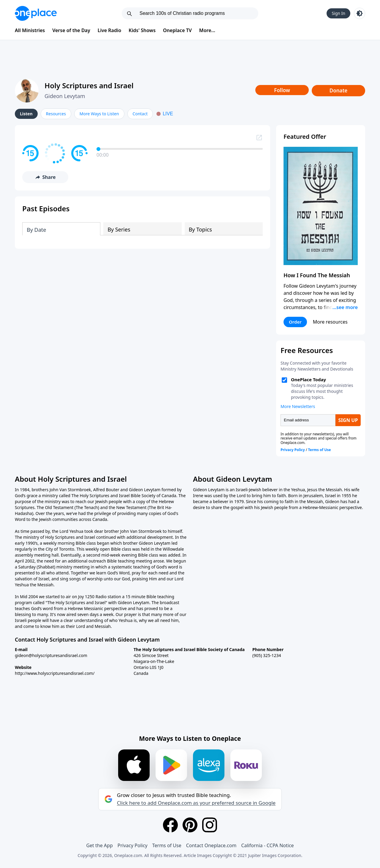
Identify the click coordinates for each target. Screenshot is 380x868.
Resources (56, 114)
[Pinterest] (190, 825)
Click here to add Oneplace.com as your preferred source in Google (196, 803)
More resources (330, 322)
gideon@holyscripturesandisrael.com (51, 655)
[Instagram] (210, 825)
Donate (339, 90)
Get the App (99, 845)
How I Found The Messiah (317, 275)
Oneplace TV (177, 30)
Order (295, 322)
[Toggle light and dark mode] (360, 13)
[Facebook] (170, 825)
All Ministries (30, 30)
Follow (282, 90)
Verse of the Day (71, 30)
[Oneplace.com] (36, 13)
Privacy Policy (133, 845)
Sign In (338, 13)
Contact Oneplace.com (211, 845)
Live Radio (110, 30)
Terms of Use (167, 845)
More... (207, 30)
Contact (140, 114)
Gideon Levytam (65, 96)
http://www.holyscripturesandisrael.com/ (55, 673)
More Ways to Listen (99, 114)
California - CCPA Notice (267, 845)
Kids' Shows (142, 30)
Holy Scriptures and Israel (89, 85)
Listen (26, 114)
